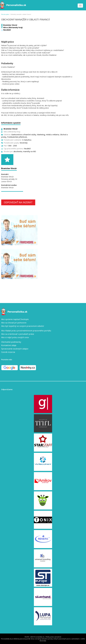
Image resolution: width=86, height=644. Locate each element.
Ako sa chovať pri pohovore (14, 323)
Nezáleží (7, 30)
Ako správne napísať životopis (15, 319)
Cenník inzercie (8, 352)
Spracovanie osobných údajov (15, 349)
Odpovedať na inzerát (18, 202)
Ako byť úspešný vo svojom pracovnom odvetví (23, 326)
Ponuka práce (5, 14)
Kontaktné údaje (9, 345)
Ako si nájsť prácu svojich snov (15, 337)
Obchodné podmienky (11, 342)
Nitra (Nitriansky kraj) (13, 27)
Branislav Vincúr (10, 25)
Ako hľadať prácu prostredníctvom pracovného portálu (26, 331)
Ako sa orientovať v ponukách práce (18, 334)
